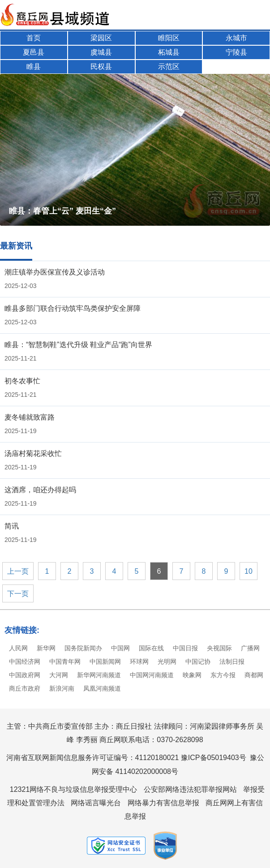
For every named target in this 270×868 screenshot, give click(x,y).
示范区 (169, 67)
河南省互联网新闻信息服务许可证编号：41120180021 (93, 758)
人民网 (18, 648)
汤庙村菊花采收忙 (33, 453)
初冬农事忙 (22, 381)
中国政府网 (25, 675)
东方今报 (223, 675)
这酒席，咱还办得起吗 (40, 490)
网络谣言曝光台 (96, 803)
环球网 (139, 662)
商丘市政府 (25, 688)
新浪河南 (62, 688)
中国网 (120, 648)
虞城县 (101, 52)
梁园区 (101, 38)
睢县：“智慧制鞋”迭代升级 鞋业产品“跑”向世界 (78, 345)
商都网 (254, 675)
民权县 (101, 67)
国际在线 (151, 648)
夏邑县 (34, 52)
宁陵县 (236, 52)
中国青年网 (65, 662)
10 (249, 571)
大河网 (59, 675)
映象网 (192, 675)
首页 (34, 38)
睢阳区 (169, 38)
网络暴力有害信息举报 (163, 803)
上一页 (18, 571)
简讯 (12, 526)
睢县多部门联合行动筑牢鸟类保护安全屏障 (73, 308)
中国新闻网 (105, 662)
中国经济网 (25, 662)
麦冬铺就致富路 (30, 417)
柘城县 (169, 52)
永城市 (236, 38)
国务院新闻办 (83, 648)
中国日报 (185, 648)
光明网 (167, 662)
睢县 (34, 67)
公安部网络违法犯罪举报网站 (190, 789)
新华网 (46, 648)
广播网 (250, 648)
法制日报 (232, 662)
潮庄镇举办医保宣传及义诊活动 (55, 272)
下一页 (18, 594)
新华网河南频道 (99, 675)
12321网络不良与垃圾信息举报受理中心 (74, 789)
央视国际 (219, 648)
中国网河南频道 (152, 675)
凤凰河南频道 (102, 688)
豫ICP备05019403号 (214, 758)
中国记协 (198, 662)
